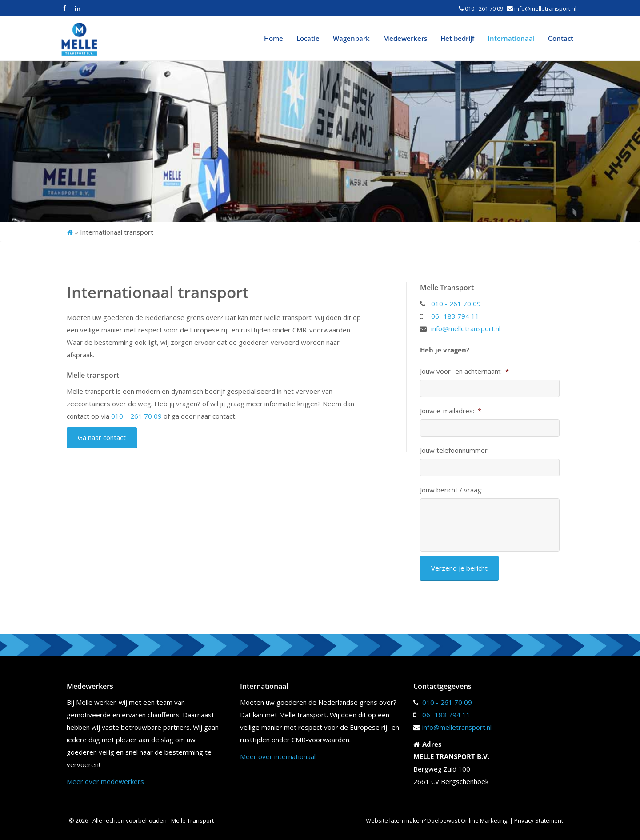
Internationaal (511, 38)
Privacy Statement (539, 820)
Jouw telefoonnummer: (454, 450)
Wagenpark (351, 38)
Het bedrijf (457, 38)
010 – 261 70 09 (136, 416)
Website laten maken (394, 820)
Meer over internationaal (278, 756)
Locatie (308, 38)
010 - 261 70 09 (484, 8)
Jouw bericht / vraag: (451, 490)
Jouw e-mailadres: (451, 411)
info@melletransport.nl (545, 8)
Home (274, 38)
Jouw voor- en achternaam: (464, 371)
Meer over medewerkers (105, 781)
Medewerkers (405, 38)
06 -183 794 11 (455, 316)
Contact (561, 38)
